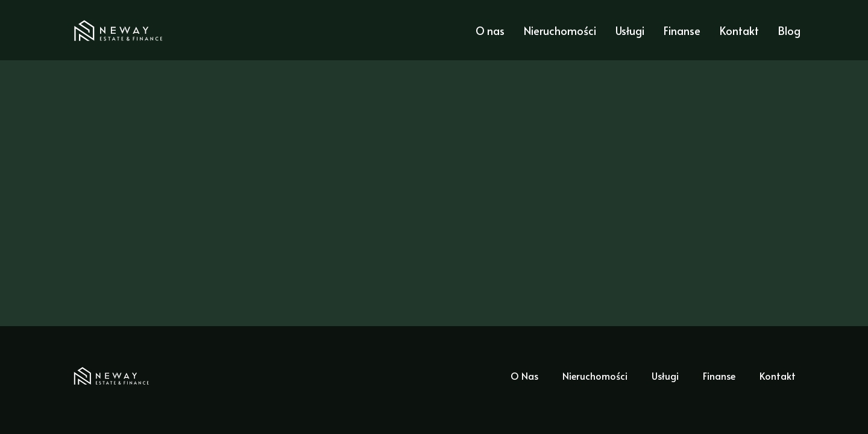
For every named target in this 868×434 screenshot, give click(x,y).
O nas (490, 30)
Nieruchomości (560, 30)
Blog (789, 30)
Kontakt (739, 30)
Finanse (682, 30)
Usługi (630, 30)
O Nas (524, 376)
